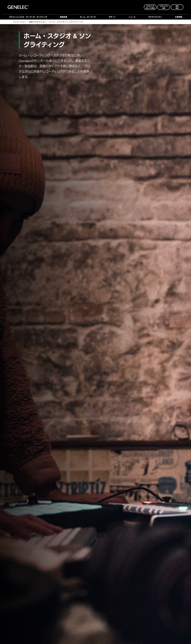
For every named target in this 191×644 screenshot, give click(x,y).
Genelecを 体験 (164, 7)
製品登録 (177, 7)
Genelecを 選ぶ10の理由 (150, 7)
